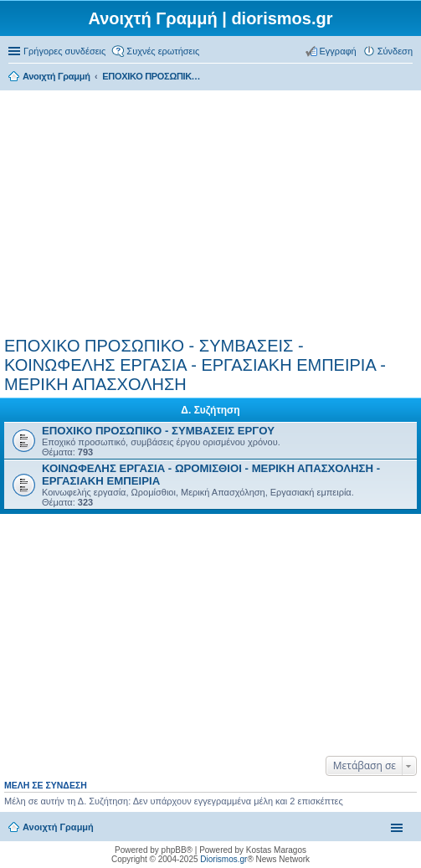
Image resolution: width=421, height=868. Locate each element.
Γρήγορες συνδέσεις (64, 51)
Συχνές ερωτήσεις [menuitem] (163, 51)
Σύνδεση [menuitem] (395, 51)
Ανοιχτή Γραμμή (58, 827)
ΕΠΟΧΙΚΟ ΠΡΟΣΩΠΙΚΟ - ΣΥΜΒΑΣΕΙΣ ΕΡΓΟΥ (158, 431)
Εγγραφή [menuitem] (338, 51)
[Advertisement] (210, 211)
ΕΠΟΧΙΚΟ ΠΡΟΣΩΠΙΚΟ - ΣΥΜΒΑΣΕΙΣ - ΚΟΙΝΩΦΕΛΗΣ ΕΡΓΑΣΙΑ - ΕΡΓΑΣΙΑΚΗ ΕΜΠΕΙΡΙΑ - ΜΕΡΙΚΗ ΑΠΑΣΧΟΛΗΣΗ (195, 365)
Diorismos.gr (223, 859)
